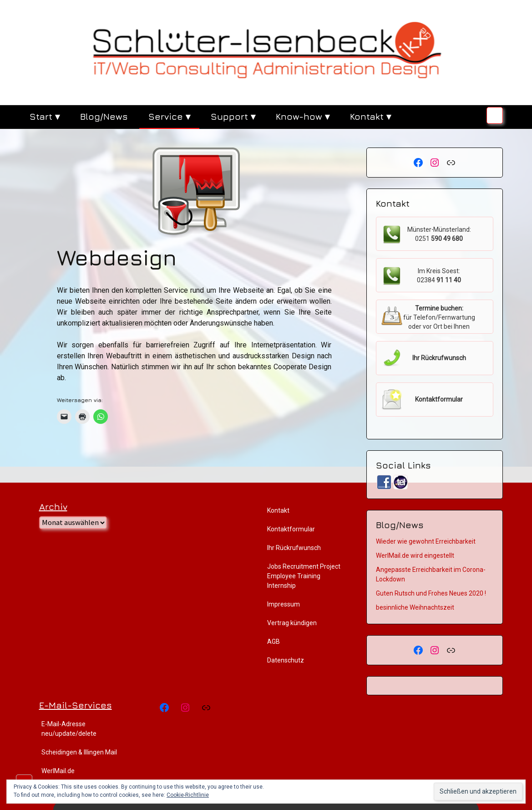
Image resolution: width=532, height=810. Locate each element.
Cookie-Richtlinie (188, 795)
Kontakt (278, 510)
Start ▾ (45, 116)
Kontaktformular (291, 529)
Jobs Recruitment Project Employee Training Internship (304, 576)
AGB (274, 642)
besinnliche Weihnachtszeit (415, 607)
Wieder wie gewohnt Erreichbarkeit (426, 541)
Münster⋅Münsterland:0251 (439, 234)
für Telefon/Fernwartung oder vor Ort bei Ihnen (439, 317)
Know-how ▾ (303, 116)
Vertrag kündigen (292, 623)
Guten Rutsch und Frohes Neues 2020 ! (431, 593)
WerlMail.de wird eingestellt (415, 555)
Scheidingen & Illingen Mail (79, 752)
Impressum (284, 604)
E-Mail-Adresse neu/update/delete (69, 729)
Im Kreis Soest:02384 (439, 275)
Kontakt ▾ (370, 116)
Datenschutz (286, 660)
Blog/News (104, 116)
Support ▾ (233, 116)
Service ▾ (169, 116)
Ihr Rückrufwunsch (294, 548)
